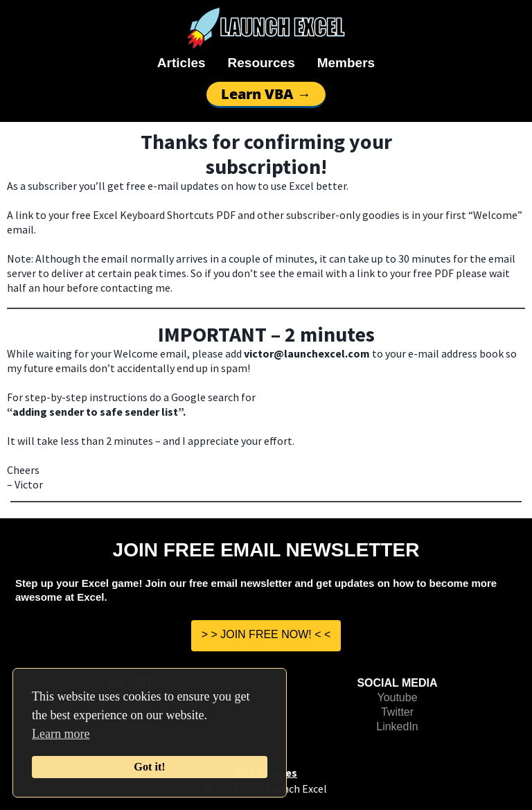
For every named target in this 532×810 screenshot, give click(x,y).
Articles (181, 63)
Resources (261, 63)
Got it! (149, 767)
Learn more (61, 734)
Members (346, 63)
